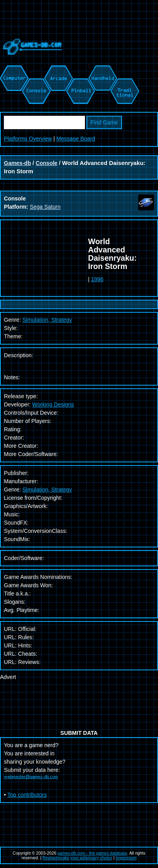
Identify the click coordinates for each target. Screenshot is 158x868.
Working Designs (53, 404)
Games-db (17, 163)
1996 (97, 279)
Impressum (126, 858)
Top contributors (27, 795)
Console (46, 163)
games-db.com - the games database (92, 853)
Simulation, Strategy (47, 490)
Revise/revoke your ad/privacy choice (78, 858)
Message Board (76, 139)
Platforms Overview (28, 139)
